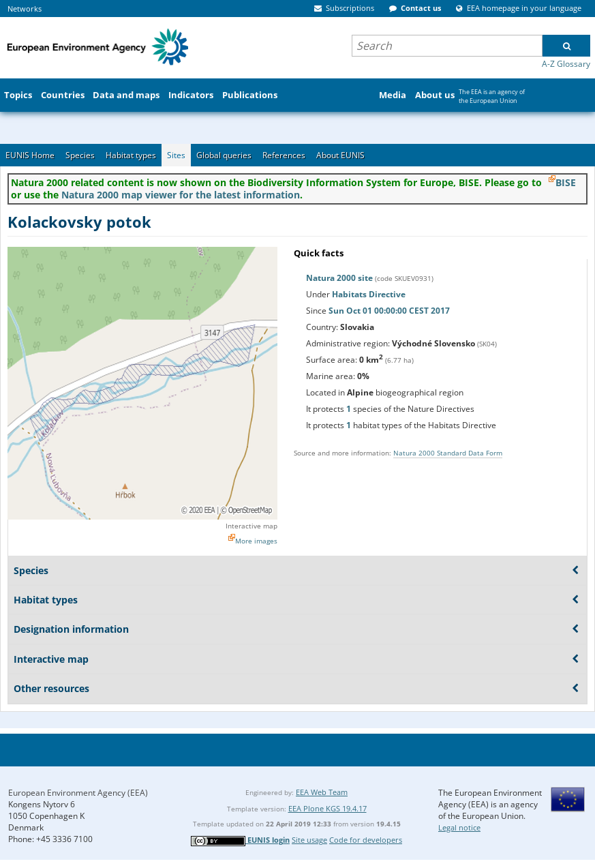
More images (256, 541)
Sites (176, 155)
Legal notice (459, 827)
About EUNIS (340, 155)
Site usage (309, 840)
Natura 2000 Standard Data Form (448, 453)
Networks (25, 9)
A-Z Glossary (566, 64)
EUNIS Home (30, 155)
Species (80, 155)
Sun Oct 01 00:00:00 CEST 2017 (389, 311)
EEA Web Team (322, 792)
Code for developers (366, 840)
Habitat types (131, 155)
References (284, 155)
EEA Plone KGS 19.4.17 (327, 808)
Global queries (224, 155)
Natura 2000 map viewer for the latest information (181, 195)
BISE (566, 182)
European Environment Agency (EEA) (78, 793)
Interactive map (251, 526)
